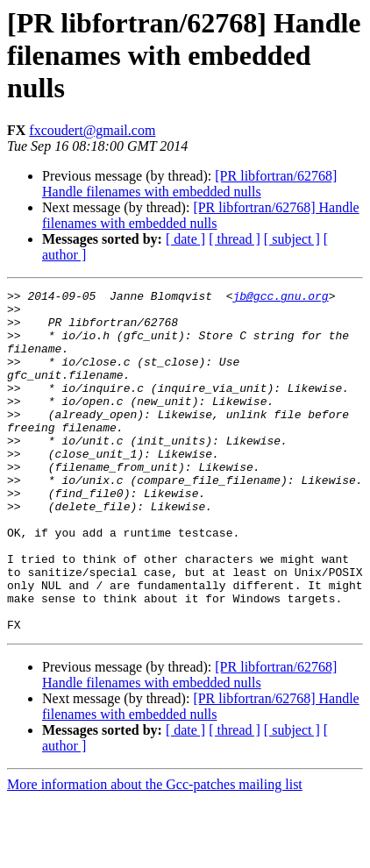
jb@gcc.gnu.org (280, 298)
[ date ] (185, 239)
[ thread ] (235, 239)
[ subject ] (292, 239)
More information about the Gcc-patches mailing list (155, 853)
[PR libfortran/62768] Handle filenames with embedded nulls (189, 184)
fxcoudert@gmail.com (92, 130)
